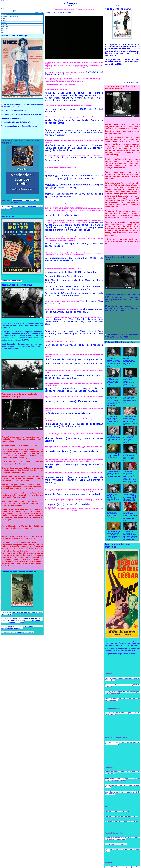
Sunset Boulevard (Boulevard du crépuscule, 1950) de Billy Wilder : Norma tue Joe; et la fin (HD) (130, 421)
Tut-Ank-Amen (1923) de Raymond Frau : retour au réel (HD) (113, 438)
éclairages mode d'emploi (10, 16)
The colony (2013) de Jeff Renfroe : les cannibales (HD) (113, 455)
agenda (4, 20)
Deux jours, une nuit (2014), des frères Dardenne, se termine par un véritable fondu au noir (74, 334)
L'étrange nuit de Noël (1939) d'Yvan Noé (71, 272)
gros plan (4, 29)
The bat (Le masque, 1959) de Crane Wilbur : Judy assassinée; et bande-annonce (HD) (130, 516)
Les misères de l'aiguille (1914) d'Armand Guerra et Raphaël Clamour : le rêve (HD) (113, 420)
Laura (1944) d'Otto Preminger (116, 844)
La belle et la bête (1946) (62, 215)
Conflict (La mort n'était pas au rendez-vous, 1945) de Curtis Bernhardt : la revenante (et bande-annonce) (130, 535)
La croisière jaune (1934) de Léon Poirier (72, 451)
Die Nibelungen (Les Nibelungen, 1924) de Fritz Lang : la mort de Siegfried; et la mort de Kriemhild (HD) (114, 535)
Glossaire (4, 33)
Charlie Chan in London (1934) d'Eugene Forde (74, 360)
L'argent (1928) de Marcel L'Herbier (68, 505)
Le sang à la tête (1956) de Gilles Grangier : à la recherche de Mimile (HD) (113, 497)
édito (3, 18)
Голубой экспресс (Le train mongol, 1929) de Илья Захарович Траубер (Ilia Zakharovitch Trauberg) (74, 480)
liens (3, 31)
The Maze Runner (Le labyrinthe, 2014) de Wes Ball (74, 311)
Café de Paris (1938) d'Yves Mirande (68, 414)
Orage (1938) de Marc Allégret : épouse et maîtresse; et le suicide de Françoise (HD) (129, 382)
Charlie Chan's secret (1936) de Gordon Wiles (74, 364)
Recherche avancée (39, 13)
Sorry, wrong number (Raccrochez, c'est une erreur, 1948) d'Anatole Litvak (122, 779)
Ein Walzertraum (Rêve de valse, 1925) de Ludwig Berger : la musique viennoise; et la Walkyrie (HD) (113, 401)
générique (5, 27)
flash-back (5, 25)
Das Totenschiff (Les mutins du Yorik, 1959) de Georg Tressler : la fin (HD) (130, 439)
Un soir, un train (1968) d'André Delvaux (71, 402)
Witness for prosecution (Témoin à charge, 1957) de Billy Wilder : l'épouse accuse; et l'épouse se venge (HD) (114, 362)
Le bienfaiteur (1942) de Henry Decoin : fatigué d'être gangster (112, 514)
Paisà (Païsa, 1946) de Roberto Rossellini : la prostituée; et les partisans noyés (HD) (130, 361)
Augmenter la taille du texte (64, 9)
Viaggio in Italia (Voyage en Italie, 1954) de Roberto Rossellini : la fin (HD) (112, 381)
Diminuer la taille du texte (85, 9)
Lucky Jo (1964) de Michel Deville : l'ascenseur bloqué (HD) (130, 400)
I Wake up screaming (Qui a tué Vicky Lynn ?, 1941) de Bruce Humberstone (122, 838)
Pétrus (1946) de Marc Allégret (64, 276)
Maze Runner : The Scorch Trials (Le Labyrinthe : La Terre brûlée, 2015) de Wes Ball (74, 322)
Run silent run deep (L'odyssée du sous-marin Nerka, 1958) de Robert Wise (74, 425)
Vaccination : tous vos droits (26, 200)
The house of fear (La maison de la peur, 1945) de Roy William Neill (74, 377)
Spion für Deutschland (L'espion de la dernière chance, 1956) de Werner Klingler (74, 390)
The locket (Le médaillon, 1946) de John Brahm (122, 822)
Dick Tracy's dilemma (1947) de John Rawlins (121, 816)
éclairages (70, 3)
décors (4, 22)
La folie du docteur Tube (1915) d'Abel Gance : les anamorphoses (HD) (113, 474)
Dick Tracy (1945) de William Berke (117, 811)
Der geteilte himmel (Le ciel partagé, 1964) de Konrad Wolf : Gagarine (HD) (130, 457)
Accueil (70, 6)
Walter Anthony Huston (12, 281)
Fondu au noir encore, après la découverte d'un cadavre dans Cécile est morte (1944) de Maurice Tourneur (74, 133)
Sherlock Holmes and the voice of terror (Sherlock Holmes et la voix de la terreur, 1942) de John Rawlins (74, 148)
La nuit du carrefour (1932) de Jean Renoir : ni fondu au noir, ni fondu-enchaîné (74, 288)
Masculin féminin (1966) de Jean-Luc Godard (72, 495)
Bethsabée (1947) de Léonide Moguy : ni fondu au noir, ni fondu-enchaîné (74, 295)
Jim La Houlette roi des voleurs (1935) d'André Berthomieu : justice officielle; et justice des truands (130, 497)
